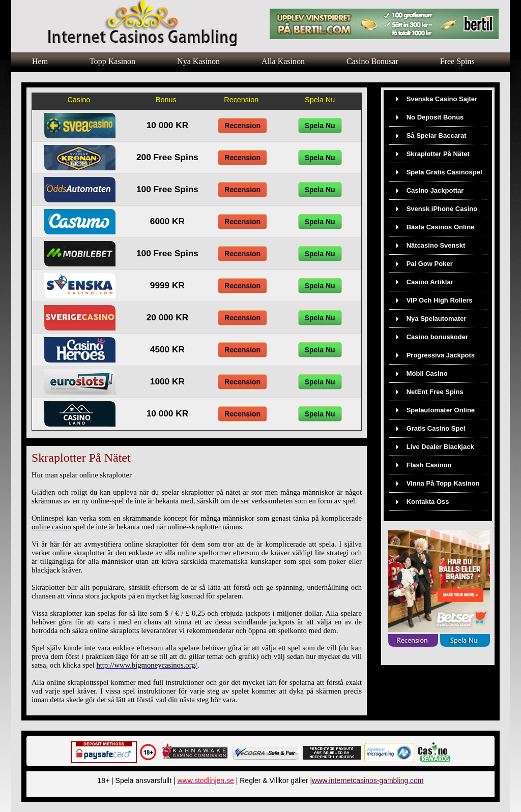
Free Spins (457, 61)
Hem (40, 61)
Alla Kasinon (283, 61)
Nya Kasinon (198, 61)
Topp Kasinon (112, 61)
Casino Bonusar (372, 61)
